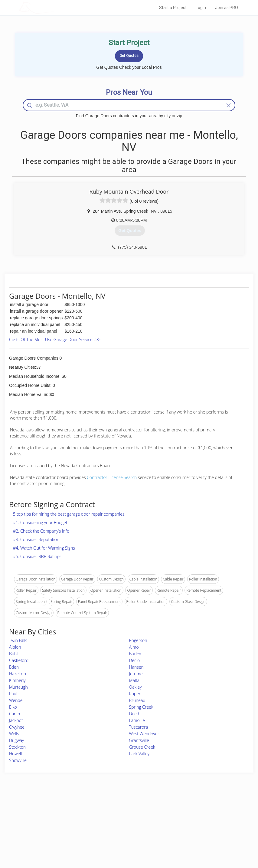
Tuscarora (139, 727)
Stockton (17, 747)
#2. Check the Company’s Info (41, 531)
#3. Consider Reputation (36, 539)
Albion (15, 647)
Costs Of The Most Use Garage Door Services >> (55, 339)
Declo (135, 660)
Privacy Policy (188, 818)
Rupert (136, 694)
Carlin (15, 714)
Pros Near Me (49, 818)
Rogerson (138, 640)
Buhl (13, 654)
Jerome (136, 674)
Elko (13, 707)
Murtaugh (18, 687)
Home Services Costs (55, 811)
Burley (135, 654)
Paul (13, 694)
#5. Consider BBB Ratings (37, 556)
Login (201, 8)
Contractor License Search (112, 477)
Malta (134, 680)
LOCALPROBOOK (54, 7)
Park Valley (139, 754)
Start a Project (173, 8)
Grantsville (139, 740)
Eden (14, 667)
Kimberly (17, 680)
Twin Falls (18, 640)
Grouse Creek (142, 747)
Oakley (136, 687)
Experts (104, 818)
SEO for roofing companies (198, 838)
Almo (134, 647)
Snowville (18, 760)
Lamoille (137, 720)
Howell (15, 754)
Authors (183, 825)
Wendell (17, 700)
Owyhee (17, 727)
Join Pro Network (112, 811)
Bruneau (137, 700)
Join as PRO (227, 8)
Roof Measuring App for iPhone (124, 831)
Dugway (16, 740)
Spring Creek (141, 707)
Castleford (19, 660)
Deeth (135, 714)
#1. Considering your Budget (40, 522)
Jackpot (16, 720)
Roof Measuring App (115, 825)
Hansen (136, 667)
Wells (14, 734)
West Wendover (144, 734)
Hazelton (18, 674)
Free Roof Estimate (53, 831)
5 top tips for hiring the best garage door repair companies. (69, 514)
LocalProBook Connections (198, 831)
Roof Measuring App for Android (124, 838)
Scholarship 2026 (190, 811)
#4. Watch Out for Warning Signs (44, 548)
